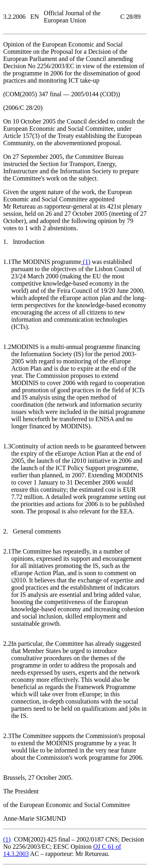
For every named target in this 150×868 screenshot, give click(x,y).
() (86, 262)
